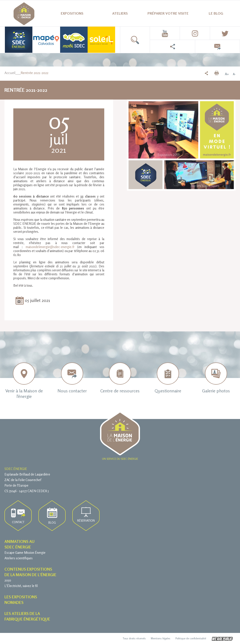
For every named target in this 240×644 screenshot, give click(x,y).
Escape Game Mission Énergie (25, 553)
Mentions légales (161, 638)
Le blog (216, 13)
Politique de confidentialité (191, 638)
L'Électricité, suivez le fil (21, 586)
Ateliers (120, 13)
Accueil (10, 73)
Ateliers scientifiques (19, 558)
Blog (52, 516)
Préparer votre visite (168, 13)
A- (234, 74)
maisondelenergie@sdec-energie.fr (50, 247)
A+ (227, 74)
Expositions (72, 13)
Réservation (86, 515)
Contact (18, 516)
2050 (8, 580)
